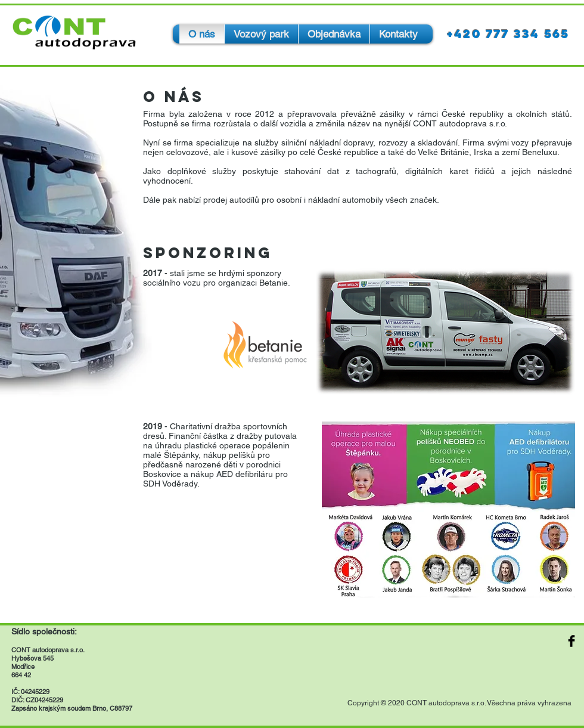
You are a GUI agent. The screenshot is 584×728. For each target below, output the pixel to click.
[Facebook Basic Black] (571, 641)
